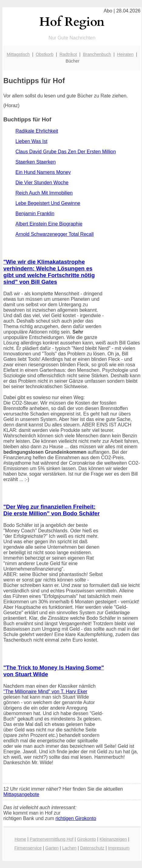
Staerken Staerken (36, 162)
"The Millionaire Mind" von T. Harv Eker (45, 692)
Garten (52, 848)
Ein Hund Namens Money (43, 172)
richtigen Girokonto (76, 818)
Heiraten (125, 54)
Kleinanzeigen (113, 839)
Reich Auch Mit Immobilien (44, 193)
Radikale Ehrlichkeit (37, 131)
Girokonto (86, 839)
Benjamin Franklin (35, 214)
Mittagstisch (18, 54)
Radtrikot (68, 54)
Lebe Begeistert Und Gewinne (48, 203)
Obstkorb (45, 54)
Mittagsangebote (21, 794)
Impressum (119, 848)
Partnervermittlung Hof (52, 839)
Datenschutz (92, 848)
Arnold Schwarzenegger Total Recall (55, 234)
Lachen (69, 848)
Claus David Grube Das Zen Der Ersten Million (66, 152)
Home (20, 839)
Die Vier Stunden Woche (42, 183)
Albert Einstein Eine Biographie (49, 224)
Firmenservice (28, 848)
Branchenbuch (97, 54)
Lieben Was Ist (31, 141)
